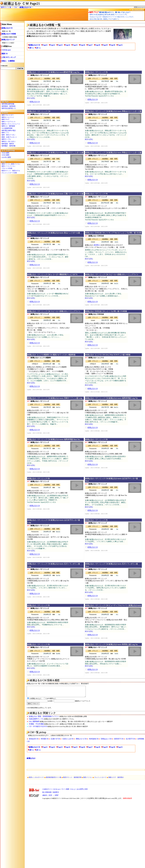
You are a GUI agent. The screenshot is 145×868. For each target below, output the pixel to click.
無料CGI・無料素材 (8, 126)
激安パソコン (88, 779)
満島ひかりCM (81, 741)
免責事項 (56, 794)
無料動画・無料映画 (9, 106)
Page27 (90, 45)
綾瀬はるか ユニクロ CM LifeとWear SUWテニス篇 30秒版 (108, 355)
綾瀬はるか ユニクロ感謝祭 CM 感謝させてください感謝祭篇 (51, 355)
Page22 (53, 45)
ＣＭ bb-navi (6, 50)
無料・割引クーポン (9, 135)
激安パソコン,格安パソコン (11, 164)
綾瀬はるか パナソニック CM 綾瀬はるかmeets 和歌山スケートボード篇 (113, 111)
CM (15, 7)
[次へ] (38, 48)
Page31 (120, 45)
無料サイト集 (6, 7)
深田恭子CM (119, 741)
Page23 (60, 45)
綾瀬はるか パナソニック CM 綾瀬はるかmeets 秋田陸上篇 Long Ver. (112, 644)
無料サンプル (6, 139)
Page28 (98, 45)
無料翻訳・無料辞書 (9, 146)
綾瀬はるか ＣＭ (16, 3)
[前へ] (31, 48)
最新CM (5, 54)
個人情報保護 (47, 794)
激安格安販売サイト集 (54, 779)
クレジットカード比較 (9, 173)
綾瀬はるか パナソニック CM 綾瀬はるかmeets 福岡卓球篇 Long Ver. (112, 398)
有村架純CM (94, 741)
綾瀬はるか (31, 760)
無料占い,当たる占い (9, 141)
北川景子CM (130, 741)
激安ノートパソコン (9, 166)
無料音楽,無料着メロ (9, 108)
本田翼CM (44, 741)
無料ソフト (5, 133)
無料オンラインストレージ (11, 124)
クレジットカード (100, 779)
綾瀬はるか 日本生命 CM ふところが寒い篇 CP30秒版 (106, 311)
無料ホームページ (8, 117)
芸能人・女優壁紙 (8, 61)
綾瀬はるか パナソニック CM (39, 111)
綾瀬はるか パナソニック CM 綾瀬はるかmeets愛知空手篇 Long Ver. (53, 72)
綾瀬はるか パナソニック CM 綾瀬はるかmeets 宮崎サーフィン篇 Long (55, 398)
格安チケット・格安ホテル (11, 171)
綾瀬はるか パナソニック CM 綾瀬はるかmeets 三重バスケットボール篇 (55, 152)
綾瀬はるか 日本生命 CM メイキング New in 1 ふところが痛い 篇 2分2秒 (113, 233)
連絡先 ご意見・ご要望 (50, 797)
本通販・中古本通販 (36, 726)
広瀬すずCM (55, 741)
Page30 (113, 45)
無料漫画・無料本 (8, 144)
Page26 (83, 45)
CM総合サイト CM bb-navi (51, 791)
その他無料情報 (7, 128)
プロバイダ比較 (7, 168)
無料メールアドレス (9, 122)
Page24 (68, 45)
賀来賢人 (97, 245)
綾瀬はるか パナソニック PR (96, 72)
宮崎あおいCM (106, 741)
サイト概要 (65, 791)
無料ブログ (5, 119)
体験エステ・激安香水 (116, 779)
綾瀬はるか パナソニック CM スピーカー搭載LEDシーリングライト (112, 274)
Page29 (105, 45)
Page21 (45, 45)
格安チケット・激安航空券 (72, 779)
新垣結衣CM (34, 741)
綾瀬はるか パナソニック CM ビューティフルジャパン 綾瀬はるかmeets (113, 605)
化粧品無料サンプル (36, 721)
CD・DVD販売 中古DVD (38, 729)
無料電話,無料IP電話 (9, 130)
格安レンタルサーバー (36, 779)
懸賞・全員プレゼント (9, 137)
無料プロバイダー (8, 115)
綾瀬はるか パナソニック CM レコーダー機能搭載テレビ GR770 (52, 274)
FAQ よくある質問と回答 (79, 791)
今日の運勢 (5, 153)
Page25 (75, 45)
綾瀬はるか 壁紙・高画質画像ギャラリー (44, 719)
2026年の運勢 (6, 157)
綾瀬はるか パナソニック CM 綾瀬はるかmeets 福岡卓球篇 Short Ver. (54, 439)
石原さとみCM (68, 741)
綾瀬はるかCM (25, 7)
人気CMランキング (9, 57)
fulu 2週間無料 (34, 724)
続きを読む (31, 98)
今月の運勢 (5, 155)
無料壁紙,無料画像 (8, 104)
